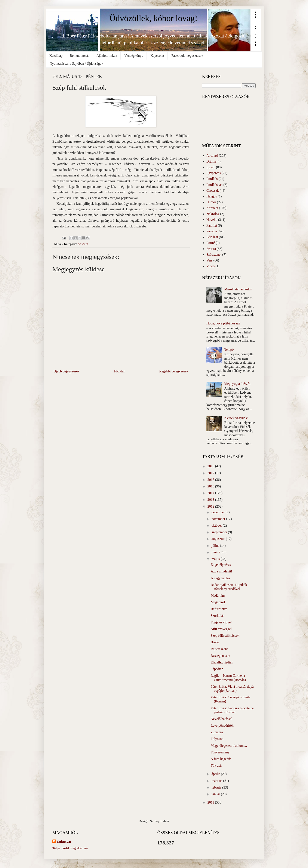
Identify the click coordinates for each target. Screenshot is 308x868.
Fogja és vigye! (221, 622)
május (216, 559)
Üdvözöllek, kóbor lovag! (153, 18)
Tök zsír (216, 766)
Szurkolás (217, 616)
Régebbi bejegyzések (174, 371)
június (216, 552)
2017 (211, 473)
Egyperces (214, 173)
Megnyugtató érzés (237, 384)
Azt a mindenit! (221, 571)
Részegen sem (220, 656)
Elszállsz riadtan (222, 662)
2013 (211, 500)
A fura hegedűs (221, 759)
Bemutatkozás (79, 56)
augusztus (219, 539)
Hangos (212, 196)
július (216, 546)
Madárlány (218, 595)
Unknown (64, 842)
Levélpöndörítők (222, 725)
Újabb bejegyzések (66, 371)
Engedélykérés (221, 565)
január (216, 794)
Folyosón (217, 739)
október (217, 525)
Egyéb (211, 167)
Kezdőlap (56, 56)
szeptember (220, 532)
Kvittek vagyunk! (236, 418)
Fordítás (212, 179)
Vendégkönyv (134, 56)
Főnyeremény (220, 752)
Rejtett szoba (220, 649)
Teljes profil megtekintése (70, 848)
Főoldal (119, 371)
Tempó (229, 349)
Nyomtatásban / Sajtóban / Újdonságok (76, 63)
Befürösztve (219, 609)
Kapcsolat (157, 56)
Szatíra (211, 249)
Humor (211, 202)
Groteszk (213, 190)
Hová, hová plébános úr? (223, 323)
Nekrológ (213, 214)
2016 (211, 480)
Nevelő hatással (221, 719)
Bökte (215, 642)
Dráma (211, 161)
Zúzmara (217, 732)
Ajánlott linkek (107, 56)
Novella (212, 220)
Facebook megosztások (187, 56)
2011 (211, 802)
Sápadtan (217, 669)
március (217, 781)
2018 (211, 466)
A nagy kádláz (221, 578)
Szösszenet (214, 255)
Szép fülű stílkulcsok (225, 636)
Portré (211, 243)
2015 (211, 486)
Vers (209, 260)
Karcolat (212, 208)
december (219, 512)
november (219, 519)
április (216, 774)
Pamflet (212, 225)
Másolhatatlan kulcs (238, 289)
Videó (210, 266)
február (217, 787)
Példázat (212, 237)
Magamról (218, 602)
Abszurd (83, 244)
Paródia (212, 231)
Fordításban (215, 185)
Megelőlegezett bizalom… (229, 746)
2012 (211, 506)
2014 (211, 493)
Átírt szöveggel (221, 629)
